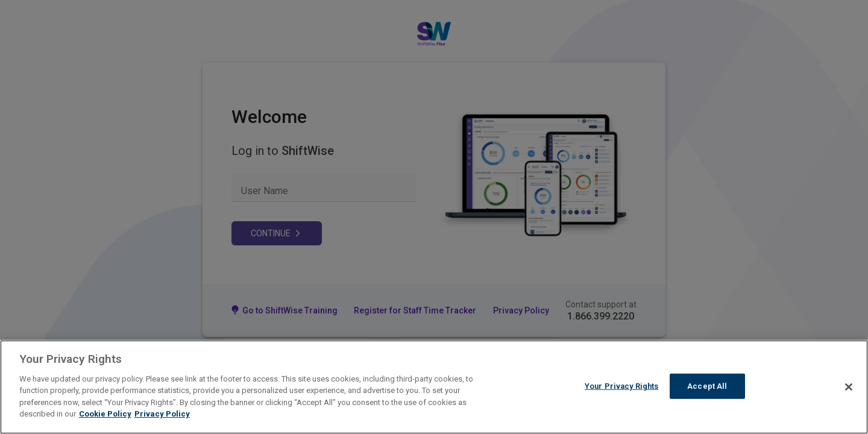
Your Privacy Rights (621, 386)
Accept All (707, 386)
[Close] (849, 387)
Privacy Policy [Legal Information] (162, 414)
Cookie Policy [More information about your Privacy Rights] (105, 414)
